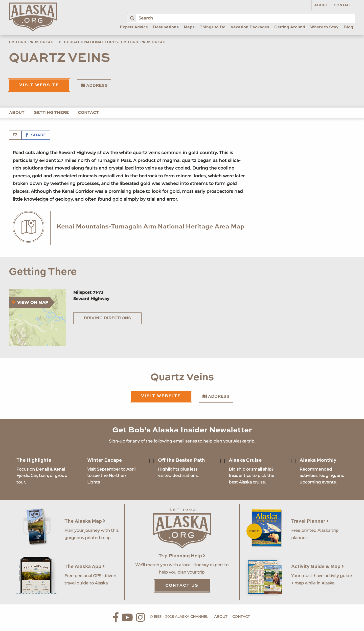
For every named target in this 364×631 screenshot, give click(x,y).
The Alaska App (85, 567)
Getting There (51, 113)
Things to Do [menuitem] (213, 27)
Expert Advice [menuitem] (134, 27)
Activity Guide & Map (318, 567)
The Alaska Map (85, 521)
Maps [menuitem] (189, 27)
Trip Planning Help (182, 556)
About (321, 5)
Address (94, 86)
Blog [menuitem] (348, 27)
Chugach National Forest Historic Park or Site (115, 42)
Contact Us (182, 586)
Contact (343, 5)
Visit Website (39, 85)
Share (36, 135)
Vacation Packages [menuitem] (250, 27)
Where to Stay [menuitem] (324, 27)
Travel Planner (310, 521)
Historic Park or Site (32, 42)
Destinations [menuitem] (166, 27)
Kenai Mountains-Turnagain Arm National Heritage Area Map (151, 227)
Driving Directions (107, 318)
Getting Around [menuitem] (290, 27)
